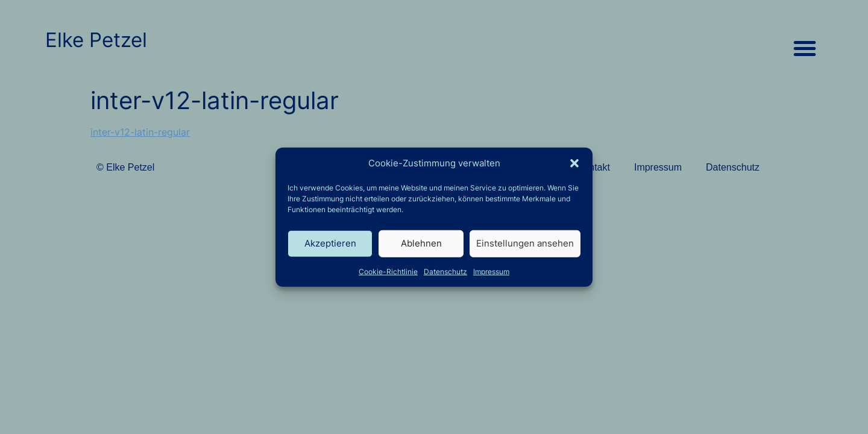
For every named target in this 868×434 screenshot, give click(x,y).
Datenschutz (445, 271)
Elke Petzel (96, 40)
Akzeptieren (330, 243)
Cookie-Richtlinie (388, 271)
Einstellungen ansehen (525, 243)
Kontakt (594, 167)
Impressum (491, 271)
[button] (574, 163)
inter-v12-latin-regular (140, 132)
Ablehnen (421, 243)
